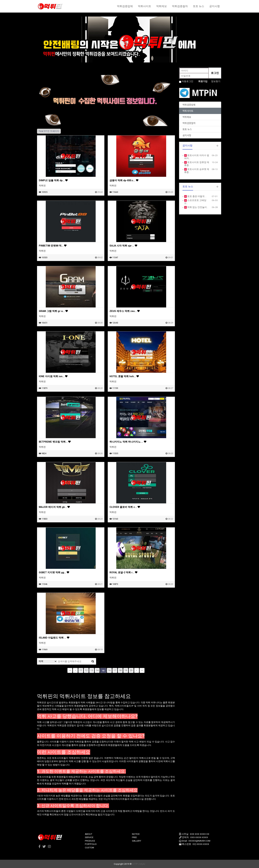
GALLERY (137, 841)
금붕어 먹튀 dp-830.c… (124, 180)
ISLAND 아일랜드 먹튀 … (54, 638)
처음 (70, 670)
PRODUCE (90, 841)
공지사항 (215, 6)
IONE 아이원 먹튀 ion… (53, 376)
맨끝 (142, 670)
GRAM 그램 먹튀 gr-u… (53, 311)
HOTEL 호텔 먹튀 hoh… (124, 376)
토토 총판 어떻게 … (197, 196)
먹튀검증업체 (125, 6)
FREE (134, 837)
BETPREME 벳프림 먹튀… (55, 442)
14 (97, 670)
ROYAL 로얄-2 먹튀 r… (123, 572)
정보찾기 (216, 81)
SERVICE (89, 837)
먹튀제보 (162, 6)
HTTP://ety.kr (139, 864)
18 (120, 670)
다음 (137, 670)
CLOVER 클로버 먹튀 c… (125, 507)
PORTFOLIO (91, 844)
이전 (75, 670)
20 (131, 670)
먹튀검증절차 (180, 6)
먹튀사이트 (145, 6)
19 (126, 670)
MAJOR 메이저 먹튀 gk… (54, 507)
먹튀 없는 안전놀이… (198, 207)
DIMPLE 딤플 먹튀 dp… (53, 180)
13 (92, 670)
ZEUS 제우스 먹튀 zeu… (125, 311)
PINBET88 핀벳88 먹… (53, 246)
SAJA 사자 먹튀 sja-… (123, 246)
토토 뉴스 (199, 6)
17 (115, 670)
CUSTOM (89, 848)
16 (109, 670)
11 (81, 670)
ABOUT (89, 834)
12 (86, 670)
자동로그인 (187, 81)
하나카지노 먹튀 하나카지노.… (128, 442)
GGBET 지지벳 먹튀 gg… (54, 572)
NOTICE (136, 834)
